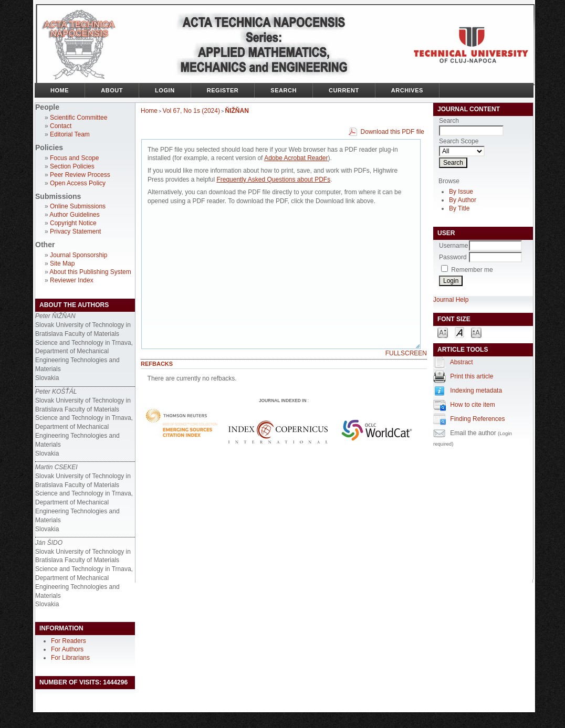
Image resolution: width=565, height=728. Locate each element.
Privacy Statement (75, 231)
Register (223, 90)
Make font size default (459, 332)
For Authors (67, 649)
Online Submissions (78, 206)
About (112, 90)
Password (453, 257)
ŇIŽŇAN (237, 111)
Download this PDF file (393, 132)
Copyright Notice (73, 223)
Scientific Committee (79, 118)
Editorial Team (70, 134)
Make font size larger (476, 332)
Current (344, 90)
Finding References (477, 419)
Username (453, 246)
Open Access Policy (78, 183)
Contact (61, 126)
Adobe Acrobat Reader (296, 158)
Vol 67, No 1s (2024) (191, 111)
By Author (463, 200)
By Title (459, 208)
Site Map (62, 263)
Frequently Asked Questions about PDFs (273, 180)
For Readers (69, 641)
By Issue (461, 192)
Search (284, 90)
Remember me (472, 270)
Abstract (462, 362)
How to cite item (472, 405)
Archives (407, 90)
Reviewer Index (72, 280)
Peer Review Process (80, 175)
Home (60, 90)
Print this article (472, 376)
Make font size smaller (443, 332)
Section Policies (72, 166)
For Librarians (70, 658)
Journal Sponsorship (79, 255)
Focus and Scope (74, 158)
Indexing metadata (476, 391)
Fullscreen (406, 353)
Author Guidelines (74, 215)
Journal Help (451, 300)
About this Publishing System (90, 272)
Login (165, 90)
